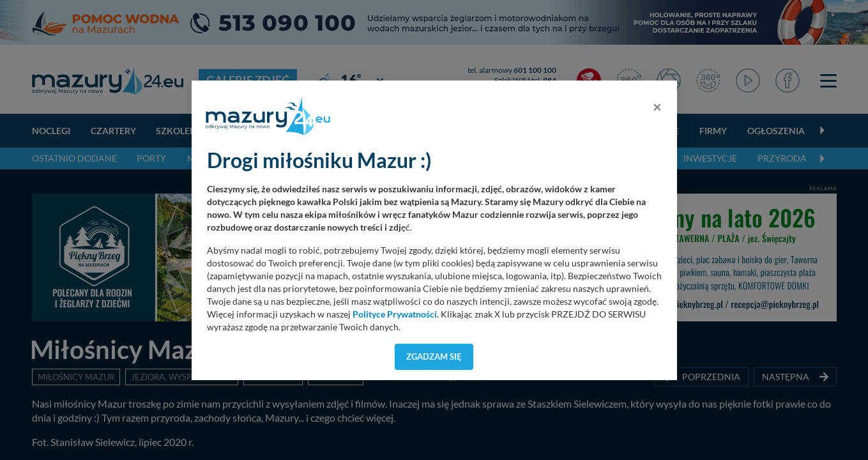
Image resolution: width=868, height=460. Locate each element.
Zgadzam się (434, 356)
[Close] (657, 107)
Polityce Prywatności (395, 314)
